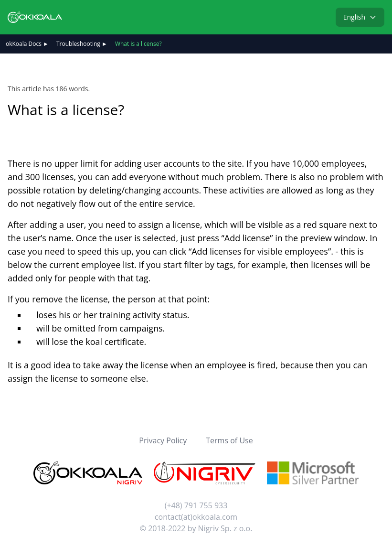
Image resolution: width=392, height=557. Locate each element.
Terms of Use (229, 440)
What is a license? (138, 44)
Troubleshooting (78, 44)
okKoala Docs (24, 44)
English (360, 17)
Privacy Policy (163, 440)
